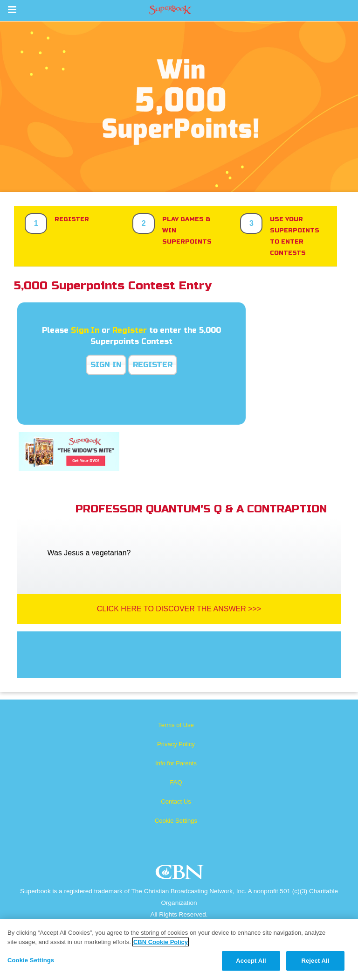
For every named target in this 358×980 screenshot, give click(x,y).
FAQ (176, 782)
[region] (179, 949)
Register (130, 330)
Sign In (85, 330)
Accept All (251, 961)
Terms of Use (176, 725)
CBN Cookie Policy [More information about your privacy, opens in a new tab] (161, 942)
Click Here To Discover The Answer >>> (179, 609)
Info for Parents (176, 763)
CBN (181, 875)
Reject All (315, 961)
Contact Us (176, 801)
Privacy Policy (176, 744)
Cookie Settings (176, 821)
